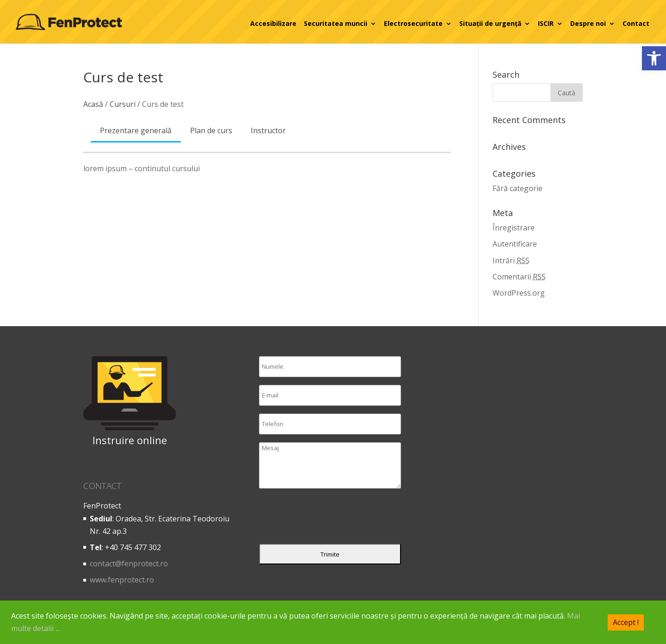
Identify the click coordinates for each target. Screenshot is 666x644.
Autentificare (515, 244)
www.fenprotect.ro (122, 580)
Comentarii (519, 277)
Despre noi (588, 24)
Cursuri (123, 104)
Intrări (511, 260)
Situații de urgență (490, 24)
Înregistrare (514, 228)
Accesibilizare (273, 24)
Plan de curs (211, 130)
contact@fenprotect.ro (129, 563)
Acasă (93, 104)
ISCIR (546, 24)
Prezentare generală (136, 130)
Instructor (268, 130)
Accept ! (626, 622)
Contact (636, 24)
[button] (654, 58)
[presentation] (329, 518)
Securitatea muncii (336, 24)
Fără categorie (518, 188)
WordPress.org (519, 293)
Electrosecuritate (413, 24)
